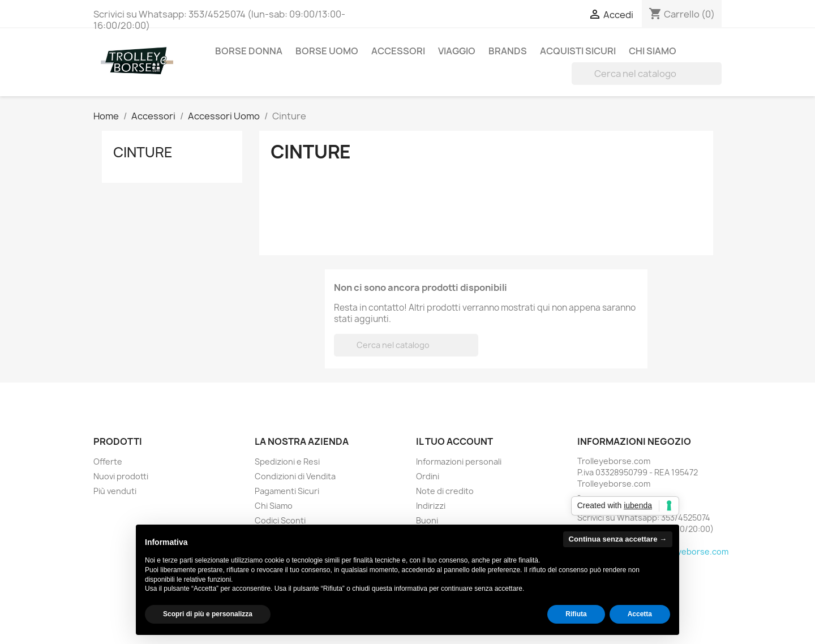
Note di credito (445, 491)
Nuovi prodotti (121, 476)
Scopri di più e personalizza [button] (208, 614)
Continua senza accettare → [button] (618, 539)
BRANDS (508, 51)
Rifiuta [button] (576, 614)
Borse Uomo (327, 51)
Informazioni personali (459, 461)
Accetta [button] (640, 614)
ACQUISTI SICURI (578, 51)
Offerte (108, 461)
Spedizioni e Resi (287, 461)
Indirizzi (431, 506)
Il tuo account (454, 441)
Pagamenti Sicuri (287, 491)
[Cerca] (647, 74)
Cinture (143, 152)
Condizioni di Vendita (295, 476)
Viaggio (457, 51)
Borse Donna (249, 51)
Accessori (398, 51)
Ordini (428, 476)
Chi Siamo (653, 51)
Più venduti (115, 491)
